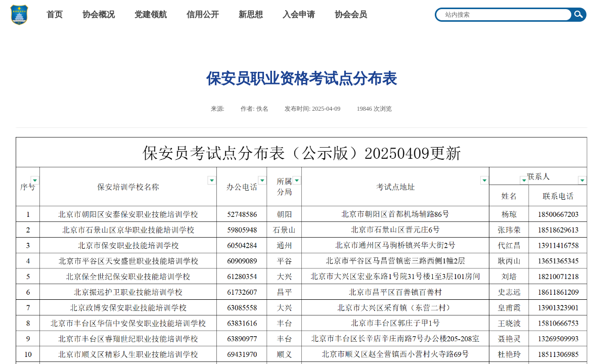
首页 (55, 14)
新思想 (251, 14)
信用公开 (203, 14)
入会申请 (299, 14)
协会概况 (99, 14)
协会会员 (351, 14)
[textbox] (504, 15)
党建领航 (151, 14)
